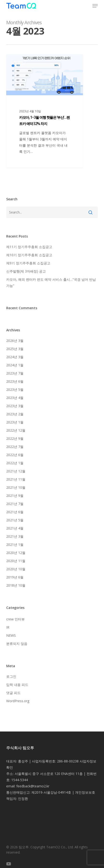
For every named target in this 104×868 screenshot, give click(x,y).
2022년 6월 (15, 455)
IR (8, 627)
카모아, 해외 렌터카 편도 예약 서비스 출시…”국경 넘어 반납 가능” (51, 282)
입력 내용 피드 (17, 685)
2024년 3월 (15, 357)
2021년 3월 (15, 536)
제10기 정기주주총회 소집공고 (29, 255)
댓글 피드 (13, 693)
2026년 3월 (15, 341)
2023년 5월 (15, 389)
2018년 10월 (16, 585)
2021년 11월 (16, 479)
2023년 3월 (15, 406)
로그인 (11, 676)
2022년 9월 (15, 438)
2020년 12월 (16, 553)
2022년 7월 (15, 447)
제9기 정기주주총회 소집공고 (28, 263)
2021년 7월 (15, 504)
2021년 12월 (16, 471)
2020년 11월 (16, 561)
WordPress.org (18, 701)
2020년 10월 (16, 569)
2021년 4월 (15, 528)
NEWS (18, 62)
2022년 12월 (16, 430)
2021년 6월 (15, 512)
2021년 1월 (15, 544)
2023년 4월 (15, 398)
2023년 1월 (15, 422)
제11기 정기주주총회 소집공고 (29, 247)
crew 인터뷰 (15, 619)
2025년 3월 (15, 349)
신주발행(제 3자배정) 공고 (26, 271)
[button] (95, 6)
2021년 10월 (16, 487)
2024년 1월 (15, 365)
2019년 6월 (15, 577)
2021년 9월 (15, 496)
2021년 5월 (15, 520)
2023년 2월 (15, 414)
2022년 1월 (15, 463)
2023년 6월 (15, 381)
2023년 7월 (15, 373)
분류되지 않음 (17, 644)
